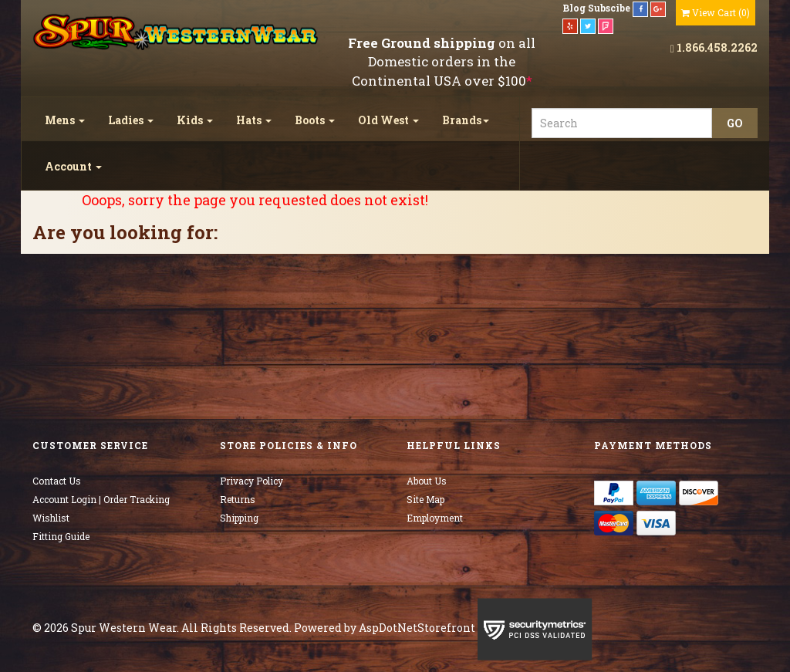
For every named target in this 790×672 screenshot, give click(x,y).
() (716, 12)
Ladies (131, 120)
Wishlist (51, 518)
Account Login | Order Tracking (101, 499)
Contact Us (57, 481)
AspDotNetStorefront (417, 628)
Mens (65, 120)
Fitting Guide (61, 536)
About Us (427, 481)
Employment (435, 518)
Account (73, 166)
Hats (254, 120)
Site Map (425, 499)
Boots (315, 120)
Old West (388, 120)
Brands (466, 120)
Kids (195, 120)
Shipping (239, 518)
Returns (238, 499)
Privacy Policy (252, 481)
